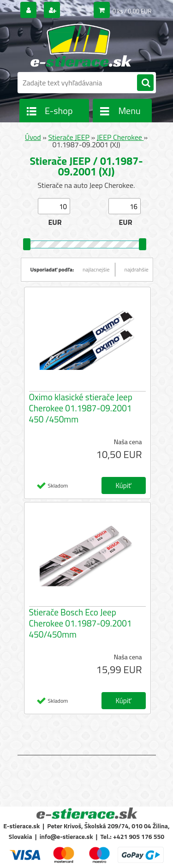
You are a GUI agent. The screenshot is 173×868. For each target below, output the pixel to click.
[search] (145, 83)
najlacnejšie (96, 269)
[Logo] (81, 45)
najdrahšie (137, 269)
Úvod (33, 137)
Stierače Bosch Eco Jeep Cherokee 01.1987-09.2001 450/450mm (81, 623)
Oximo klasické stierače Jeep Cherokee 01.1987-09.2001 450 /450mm (81, 408)
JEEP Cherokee (120, 137)
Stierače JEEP (69, 137)
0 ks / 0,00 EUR (132, 11)
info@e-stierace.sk (66, 836)
